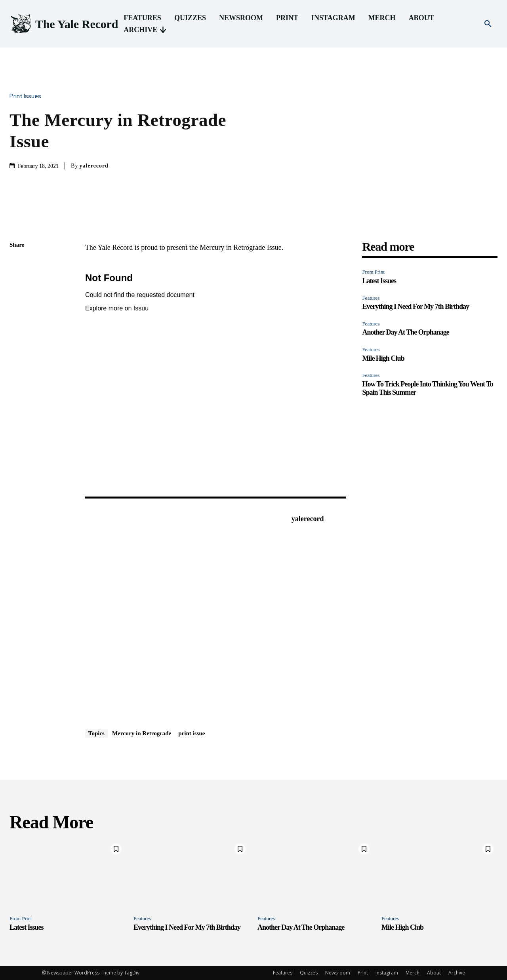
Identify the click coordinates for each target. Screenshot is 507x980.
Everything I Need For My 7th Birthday (416, 306)
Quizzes (309, 973)
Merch (413, 973)
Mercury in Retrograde (142, 733)
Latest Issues (379, 281)
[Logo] (64, 24)
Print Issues (27, 96)
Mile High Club (383, 358)
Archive (457, 973)
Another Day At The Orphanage (405, 332)
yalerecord (94, 166)
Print (363, 973)
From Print (373, 272)
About (434, 973)
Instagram (387, 973)
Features (371, 298)
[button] (488, 24)
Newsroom (338, 973)
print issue (192, 733)
